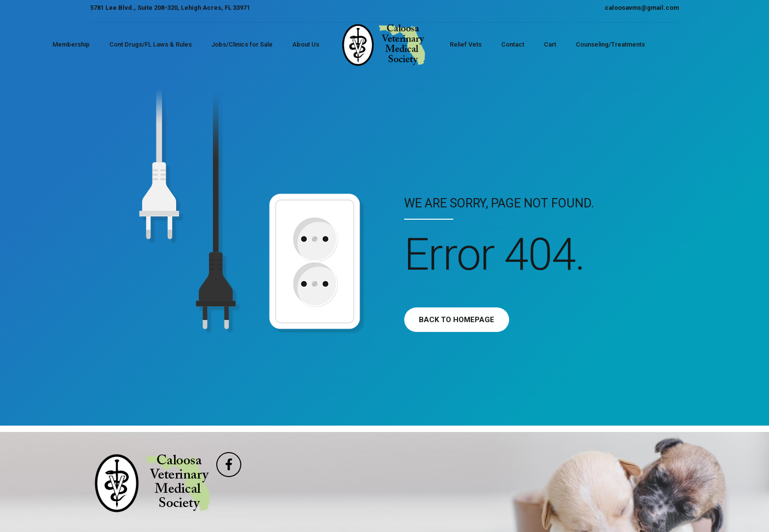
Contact (513, 44)
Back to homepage (467, 320)
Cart (550, 44)
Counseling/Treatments (610, 44)
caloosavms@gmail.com (642, 8)
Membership (71, 44)
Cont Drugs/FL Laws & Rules (151, 44)
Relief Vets (466, 44)
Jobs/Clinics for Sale (242, 44)
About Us (306, 44)
